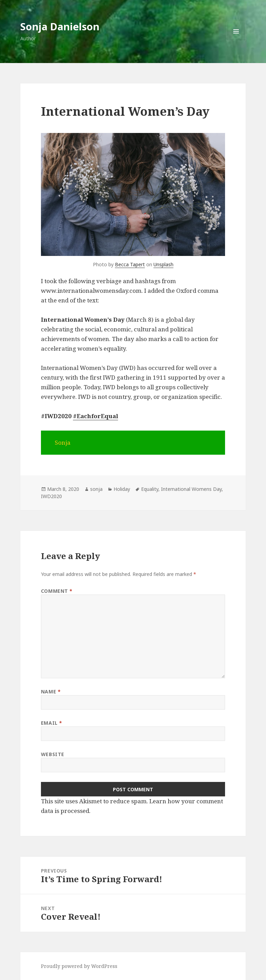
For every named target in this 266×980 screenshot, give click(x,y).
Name (51, 692)
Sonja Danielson (60, 26)
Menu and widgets (236, 41)
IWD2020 (51, 496)
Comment (57, 591)
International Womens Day (191, 489)
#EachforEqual (95, 416)
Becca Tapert (130, 264)
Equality (150, 489)
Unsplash (163, 264)
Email (52, 723)
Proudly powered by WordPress (79, 966)
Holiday (122, 489)
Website (53, 754)
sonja (96, 489)
